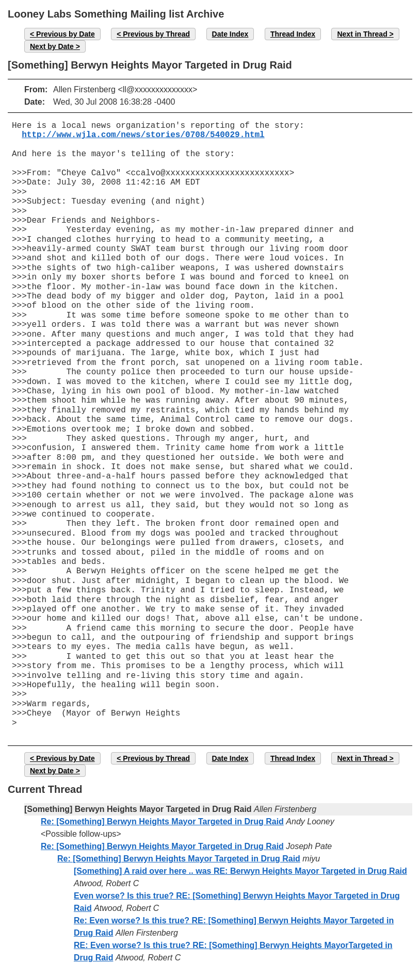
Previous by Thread (156, 34)
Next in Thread (362, 34)
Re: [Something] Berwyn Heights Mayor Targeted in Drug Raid (162, 821)
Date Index (230, 34)
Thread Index (293, 34)
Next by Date (52, 46)
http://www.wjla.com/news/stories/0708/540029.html (143, 135)
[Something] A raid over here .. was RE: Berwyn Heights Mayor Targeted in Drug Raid (240, 871)
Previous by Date (66, 34)
